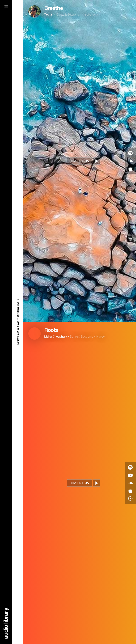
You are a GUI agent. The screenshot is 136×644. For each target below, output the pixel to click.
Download (77, 161)
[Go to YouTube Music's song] (130, 499)
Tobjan (49, 15)
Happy (100, 337)
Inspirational (91, 15)
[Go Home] (6, 623)
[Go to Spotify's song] (130, 153)
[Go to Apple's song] (130, 169)
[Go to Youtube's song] (130, 475)
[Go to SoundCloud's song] (130, 161)
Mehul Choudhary (56, 337)
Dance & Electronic (68, 15)
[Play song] (97, 161)
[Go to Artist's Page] (35, 11)
